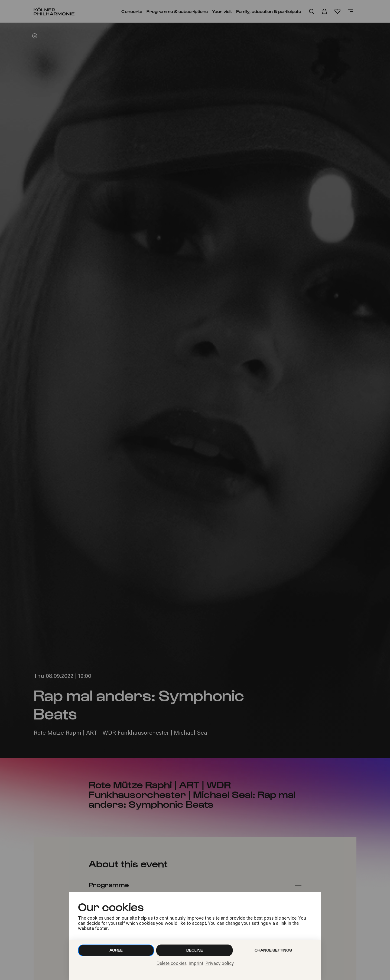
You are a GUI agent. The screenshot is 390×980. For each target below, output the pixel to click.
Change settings (273, 950)
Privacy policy (220, 964)
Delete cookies (172, 964)
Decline (195, 950)
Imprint (196, 964)
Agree (116, 950)
